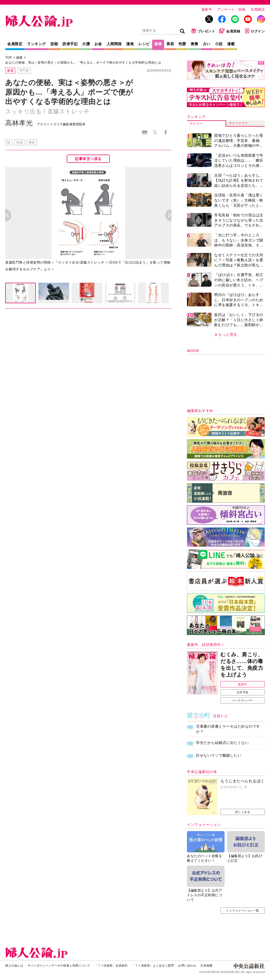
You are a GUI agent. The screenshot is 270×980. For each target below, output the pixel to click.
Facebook (166, 132)
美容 (170, 44)
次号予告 (243, 692)
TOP (9, 58)
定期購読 (258, 9)
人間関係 (114, 44)
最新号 (207, 9)
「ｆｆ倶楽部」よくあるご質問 (153, 965)
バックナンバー (243, 700)
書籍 (32, 142)
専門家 (24, 71)
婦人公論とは (14, 965)
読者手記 (70, 44)
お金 (98, 44)
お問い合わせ (187, 965)
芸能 (54, 44)
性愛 (182, 44)
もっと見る (228, 334)
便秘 (19, 142)
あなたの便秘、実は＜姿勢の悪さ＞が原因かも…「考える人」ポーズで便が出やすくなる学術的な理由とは (83, 63)
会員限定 (15, 44)
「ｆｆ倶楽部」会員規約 (111, 965)
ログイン (255, 31)
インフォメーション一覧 (243, 910)
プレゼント (203, 31)
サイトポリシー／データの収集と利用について (59, 965)
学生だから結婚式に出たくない (222, 743)
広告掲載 (206, 965)
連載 (231, 44)
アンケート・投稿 (231, 9)
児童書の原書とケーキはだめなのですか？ (228, 729)
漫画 (130, 44)
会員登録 (230, 31)
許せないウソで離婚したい (219, 755)
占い (207, 44)
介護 (86, 44)
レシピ (144, 44)
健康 (158, 44)
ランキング (36, 44)
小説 (219, 44)
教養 (195, 44)
